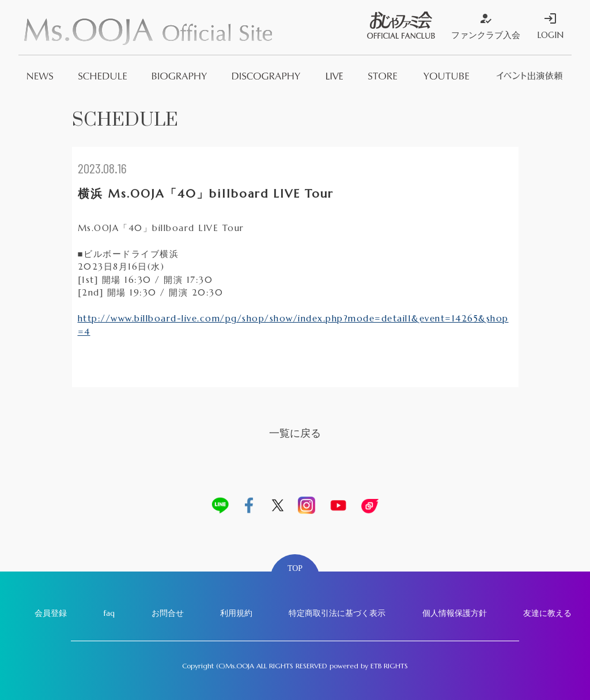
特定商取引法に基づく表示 (337, 613)
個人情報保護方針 (455, 613)
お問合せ (168, 613)
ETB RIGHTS (389, 666)
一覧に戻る (295, 433)
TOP (295, 568)
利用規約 (236, 613)
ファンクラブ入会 (486, 26)
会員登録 (51, 613)
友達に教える (547, 613)
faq (109, 613)
